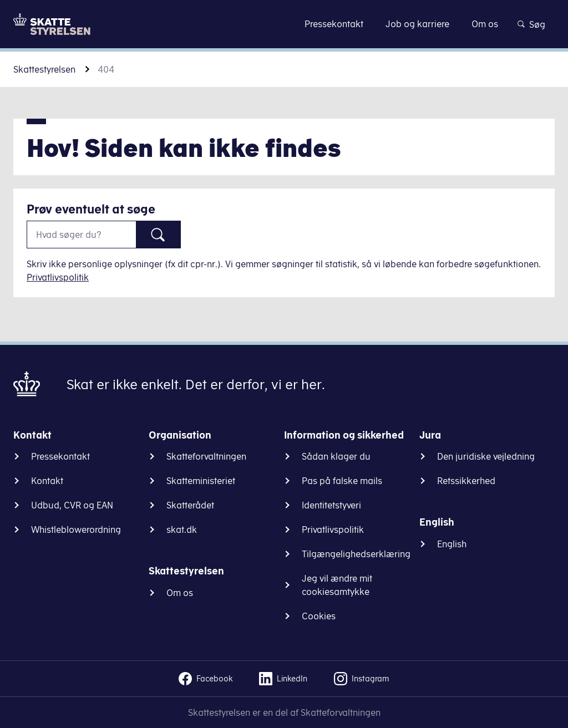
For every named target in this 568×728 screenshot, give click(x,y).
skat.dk (182, 530)
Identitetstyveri (331, 505)
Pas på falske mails (342, 481)
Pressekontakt (60, 456)
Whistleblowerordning (76, 530)
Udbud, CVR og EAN (72, 505)
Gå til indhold (284, 24)
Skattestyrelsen (44, 69)
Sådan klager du (336, 456)
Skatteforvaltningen (206, 456)
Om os (180, 593)
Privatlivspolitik (58, 277)
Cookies (319, 616)
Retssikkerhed (466, 481)
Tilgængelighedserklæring (356, 554)
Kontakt (47, 481)
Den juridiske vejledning (486, 456)
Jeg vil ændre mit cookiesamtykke (337, 585)
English (452, 544)
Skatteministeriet (201, 481)
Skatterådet (190, 505)
